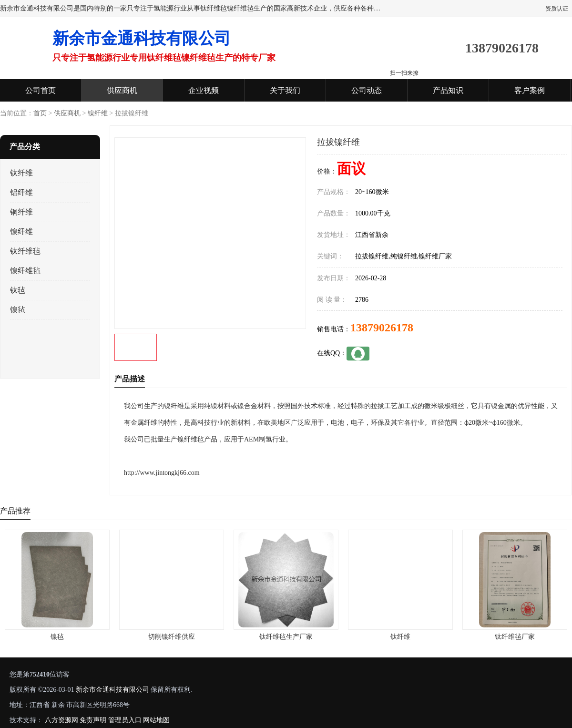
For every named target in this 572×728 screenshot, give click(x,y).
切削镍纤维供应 (172, 637)
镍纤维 (98, 113)
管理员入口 (125, 720)
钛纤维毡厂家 (515, 637)
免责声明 (93, 720)
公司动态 (367, 90)
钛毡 (18, 290)
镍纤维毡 (25, 271)
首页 (40, 113)
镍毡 (18, 310)
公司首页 (41, 90)
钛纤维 (21, 173)
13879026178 (382, 328)
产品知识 (448, 90)
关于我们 (285, 90)
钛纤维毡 (25, 251)
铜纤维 (21, 212)
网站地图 (156, 720)
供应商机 (122, 90)
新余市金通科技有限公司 (112, 690)
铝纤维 (21, 192)
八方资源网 (61, 720)
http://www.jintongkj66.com (162, 473)
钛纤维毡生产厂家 (286, 637)
